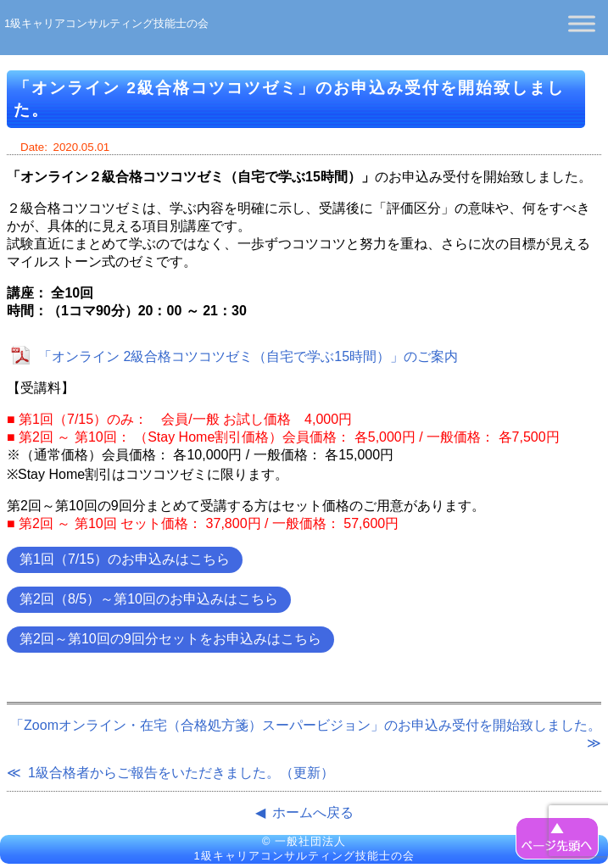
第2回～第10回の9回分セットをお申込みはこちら (170, 639)
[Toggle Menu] (582, 23)
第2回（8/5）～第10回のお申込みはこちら (149, 599)
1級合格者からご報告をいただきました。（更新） (181, 773)
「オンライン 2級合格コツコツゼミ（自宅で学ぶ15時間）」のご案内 (248, 356)
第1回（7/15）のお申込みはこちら (125, 559)
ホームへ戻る (313, 812)
